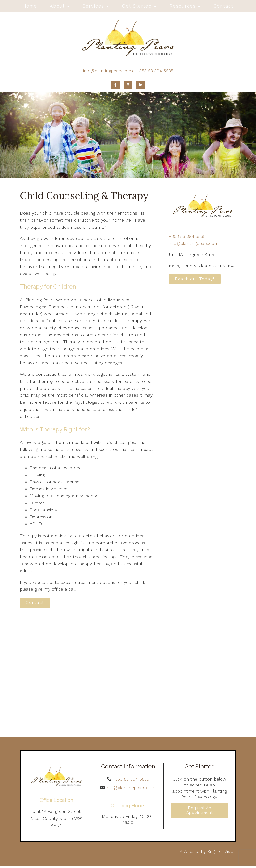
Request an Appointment (200, 813)
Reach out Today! (198, 280)
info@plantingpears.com (108, 71)
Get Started (137, 6)
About (57, 6)
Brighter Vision (222, 853)
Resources (183, 6)
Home (30, 6)
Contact (223, 6)
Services (93, 6)
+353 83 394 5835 (155, 71)
